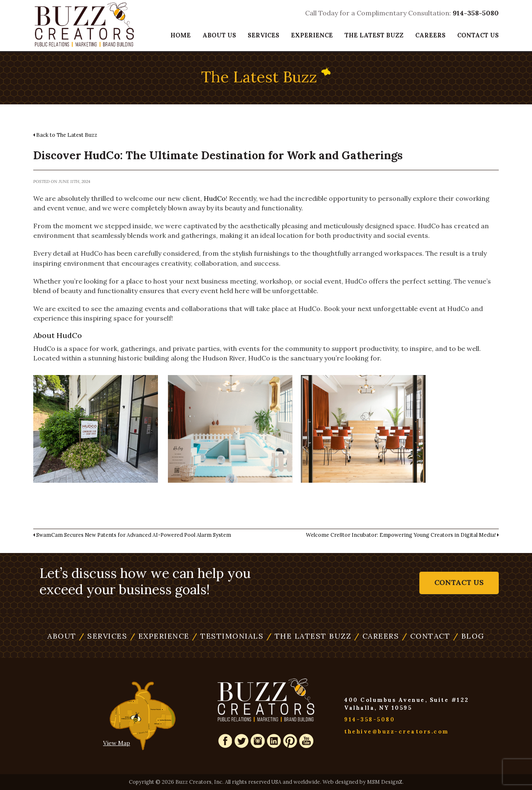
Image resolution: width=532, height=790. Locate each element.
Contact (426, 636)
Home (181, 35)
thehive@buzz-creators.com (397, 732)
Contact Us (478, 35)
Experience (312, 35)
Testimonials (228, 636)
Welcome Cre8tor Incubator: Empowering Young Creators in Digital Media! (401, 535)
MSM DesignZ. (385, 782)
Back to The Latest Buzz (67, 135)
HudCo (215, 198)
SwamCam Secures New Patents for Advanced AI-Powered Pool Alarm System (134, 535)
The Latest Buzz (374, 35)
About (62, 636)
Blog (469, 636)
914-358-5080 (476, 13)
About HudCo (58, 335)
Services (264, 35)
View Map (117, 743)
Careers (430, 35)
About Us (219, 35)
